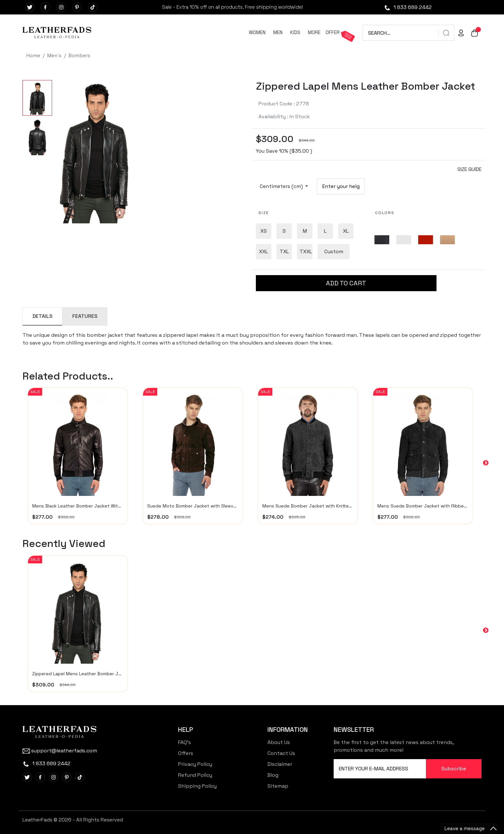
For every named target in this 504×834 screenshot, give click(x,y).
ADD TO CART (346, 283)
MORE (314, 32)
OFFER (333, 32)
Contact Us (281, 753)
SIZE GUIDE (469, 169)
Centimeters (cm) (282, 186)
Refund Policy (195, 775)
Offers (186, 753)
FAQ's (184, 742)
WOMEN (257, 32)
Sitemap (278, 786)
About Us (279, 742)
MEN (278, 32)
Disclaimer (280, 764)
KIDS (295, 32)
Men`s (54, 55)
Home (33, 55)
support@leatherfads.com (60, 751)
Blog (273, 775)
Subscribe (454, 769)
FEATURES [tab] (85, 316)
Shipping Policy (197, 786)
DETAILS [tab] (42, 316)
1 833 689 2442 (408, 7)
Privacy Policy (195, 764)
